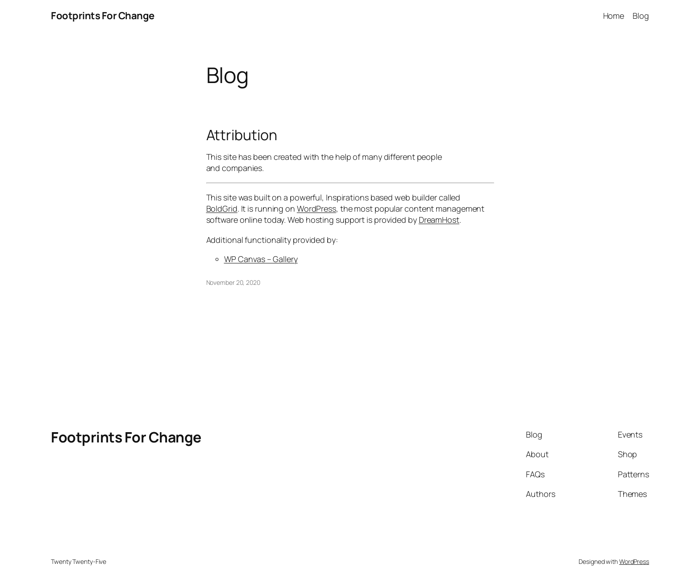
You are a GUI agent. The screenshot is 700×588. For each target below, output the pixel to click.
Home (614, 16)
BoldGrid (222, 209)
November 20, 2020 (233, 282)
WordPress (317, 209)
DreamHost (439, 220)
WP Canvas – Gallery (261, 259)
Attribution (242, 135)
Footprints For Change (103, 16)
